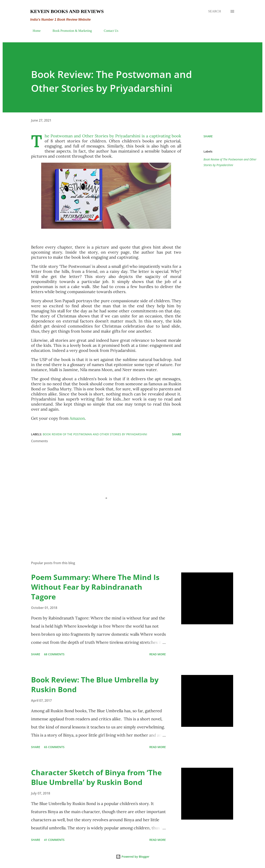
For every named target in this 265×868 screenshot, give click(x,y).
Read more (158, 654)
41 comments (54, 840)
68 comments (54, 654)
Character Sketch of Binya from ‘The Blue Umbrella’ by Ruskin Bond (96, 777)
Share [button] (208, 136)
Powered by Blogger (133, 857)
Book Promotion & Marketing (70, 31)
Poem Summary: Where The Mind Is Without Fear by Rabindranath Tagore (95, 587)
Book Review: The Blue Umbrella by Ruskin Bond (95, 685)
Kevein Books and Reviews (67, 11)
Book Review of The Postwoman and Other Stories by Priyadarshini (230, 162)
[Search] (215, 11)
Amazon (77, 418)
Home (34, 31)
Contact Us (109, 31)
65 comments (54, 747)
